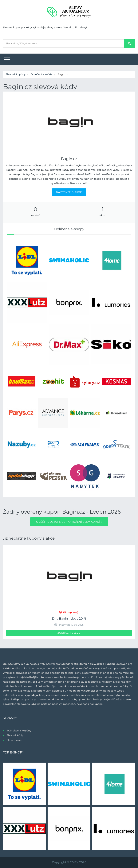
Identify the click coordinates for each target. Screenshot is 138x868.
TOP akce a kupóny (19, 730)
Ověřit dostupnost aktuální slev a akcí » (69, 522)
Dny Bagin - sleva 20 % (69, 619)
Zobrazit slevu (69, 633)
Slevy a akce (14, 740)
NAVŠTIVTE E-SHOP (69, 192)
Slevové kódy (15, 735)
